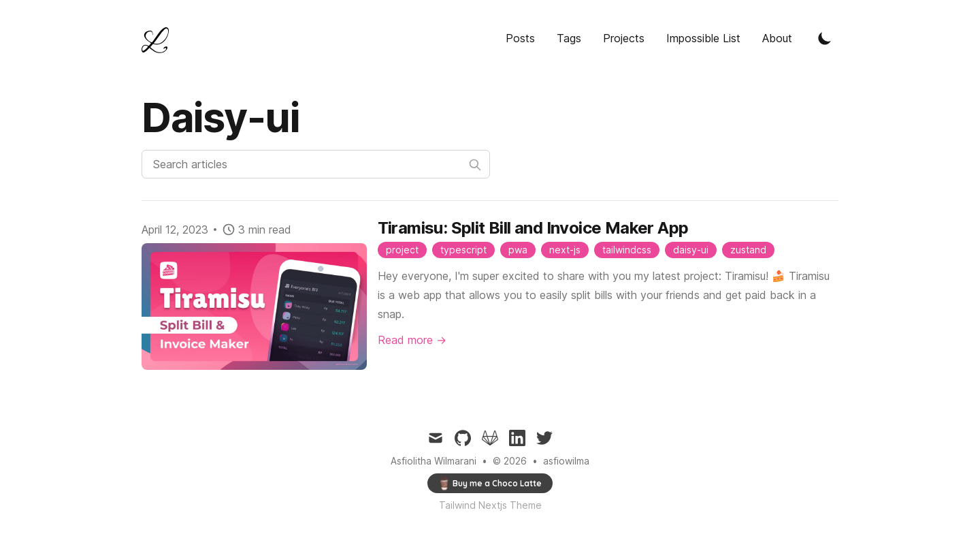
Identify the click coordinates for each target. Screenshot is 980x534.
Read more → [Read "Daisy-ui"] (412, 340)
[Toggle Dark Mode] (825, 38)
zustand (748, 250)
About (777, 38)
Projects (624, 38)
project (402, 250)
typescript (463, 250)
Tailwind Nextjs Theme (490, 505)
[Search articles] (316, 164)
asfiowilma (566, 461)
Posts (520, 38)
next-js (565, 250)
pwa (518, 250)
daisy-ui (691, 250)
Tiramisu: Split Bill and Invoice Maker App (533, 228)
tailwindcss (627, 250)
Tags (569, 38)
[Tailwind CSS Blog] (159, 41)
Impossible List (703, 38)
